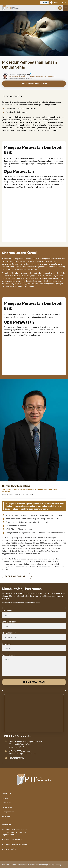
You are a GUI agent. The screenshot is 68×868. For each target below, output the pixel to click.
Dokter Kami (7, 803)
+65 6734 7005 (60, 2)
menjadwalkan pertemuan (34, 84)
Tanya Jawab (7, 816)
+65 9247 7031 (15, 754)
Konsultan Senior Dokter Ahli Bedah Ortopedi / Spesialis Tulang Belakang (33, 77)
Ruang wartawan (8, 812)
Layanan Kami (7, 807)
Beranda (5, 798)
